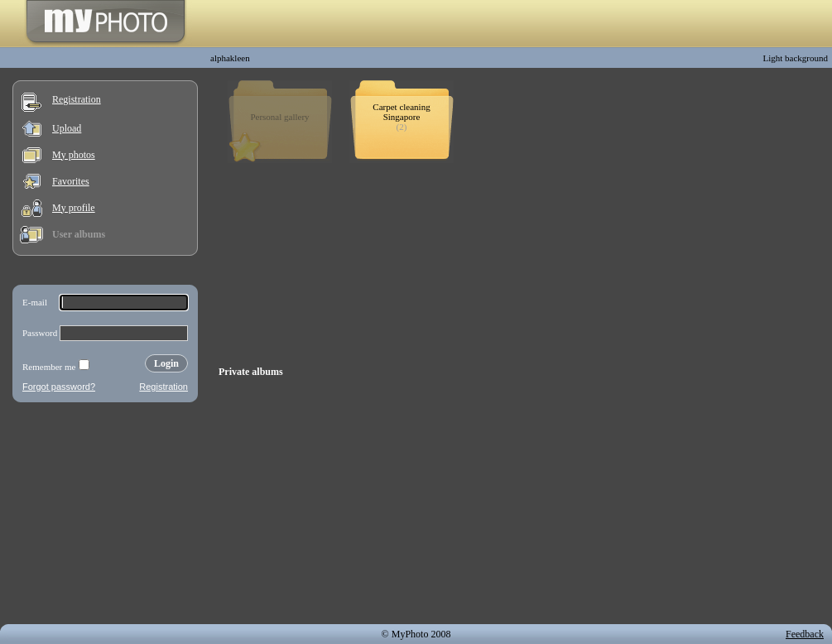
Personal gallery (279, 117)
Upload (67, 128)
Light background (795, 58)
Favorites (71, 181)
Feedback (805, 634)
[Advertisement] (105, 517)
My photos (74, 155)
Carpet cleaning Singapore (401, 112)
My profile (74, 208)
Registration (77, 99)
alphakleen (230, 58)
